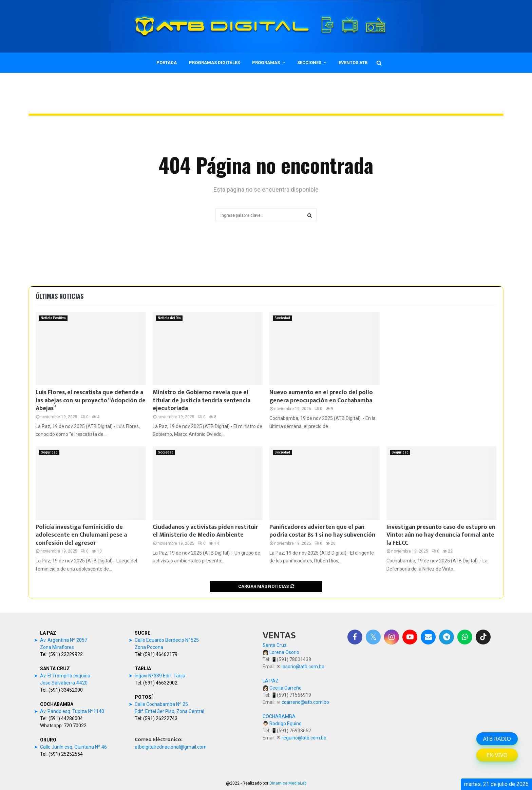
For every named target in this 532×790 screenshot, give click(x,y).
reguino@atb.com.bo (304, 738)
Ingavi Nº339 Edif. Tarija (160, 676)
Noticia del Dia (169, 318)
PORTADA (167, 63)
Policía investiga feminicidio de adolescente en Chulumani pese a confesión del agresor (81, 535)
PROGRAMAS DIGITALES (214, 63)
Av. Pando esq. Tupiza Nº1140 (72, 711)
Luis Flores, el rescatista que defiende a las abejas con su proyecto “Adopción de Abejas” (91, 400)
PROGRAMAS (266, 63)
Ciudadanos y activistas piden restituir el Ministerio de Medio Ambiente (205, 531)
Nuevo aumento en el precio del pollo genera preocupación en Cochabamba (321, 396)
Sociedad (282, 318)
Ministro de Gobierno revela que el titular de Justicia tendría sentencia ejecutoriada (202, 400)
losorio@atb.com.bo (303, 667)
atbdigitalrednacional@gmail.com (171, 747)
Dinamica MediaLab (288, 783)
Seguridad (49, 452)
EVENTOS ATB (353, 63)
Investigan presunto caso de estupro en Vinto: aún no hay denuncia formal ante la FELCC (441, 535)
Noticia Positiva (53, 318)
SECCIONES (309, 63)
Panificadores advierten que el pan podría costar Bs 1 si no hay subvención (322, 531)
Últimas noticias (60, 296)
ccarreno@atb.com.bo (305, 702)
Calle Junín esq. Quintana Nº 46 (73, 747)
